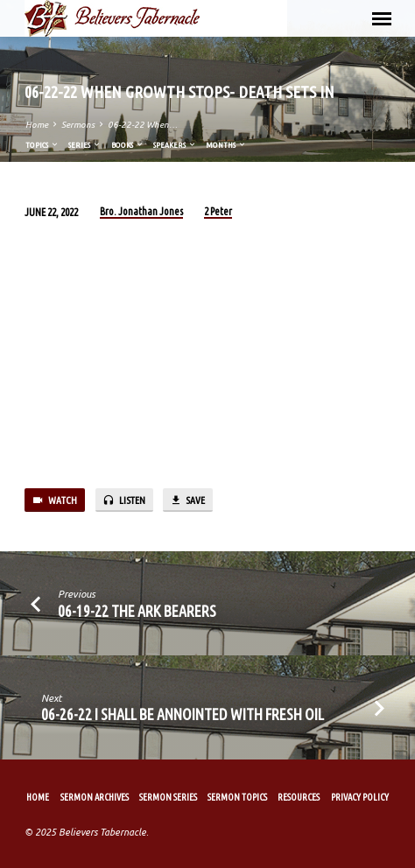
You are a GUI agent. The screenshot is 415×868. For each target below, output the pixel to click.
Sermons (78, 125)
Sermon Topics (237, 797)
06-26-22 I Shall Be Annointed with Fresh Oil (183, 714)
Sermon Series (168, 797)
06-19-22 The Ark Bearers (137, 611)
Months (226, 145)
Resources (299, 797)
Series (85, 145)
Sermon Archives (95, 797)
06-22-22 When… (143, 125)
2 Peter (218, 211)
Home (37, 125)
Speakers (175, 145)
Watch (54, 500)
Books (128, 145)
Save (187, 500)
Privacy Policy (360, 797)
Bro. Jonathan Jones (141, 211)
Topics (42, 145)
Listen (124, 500)
